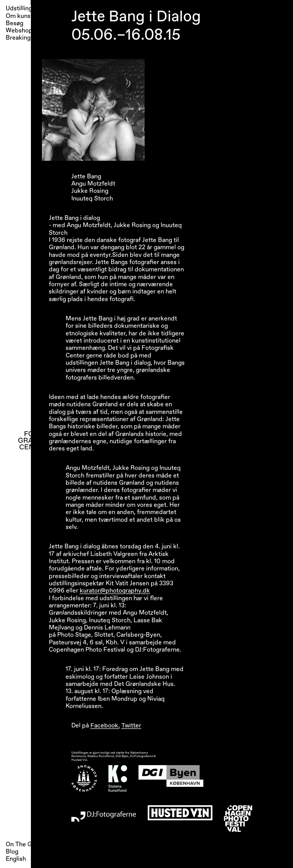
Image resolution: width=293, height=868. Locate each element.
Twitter (131, 725)
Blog (12, 852)
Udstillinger (22, 9)
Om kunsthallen (27, 16)
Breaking (18, 38)
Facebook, (105, 725)
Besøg (14, 23)
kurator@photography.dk (115, 591)
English (16, 859)
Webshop (19, 31)
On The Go (21, 844)
